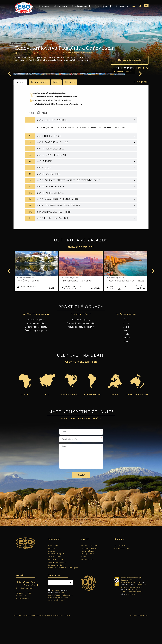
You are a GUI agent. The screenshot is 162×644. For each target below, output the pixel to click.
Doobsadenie (122, 6)
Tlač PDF (140, 108)
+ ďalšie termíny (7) (25, 315)
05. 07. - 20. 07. (116, 313)
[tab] (81, 146)
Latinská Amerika (92, 421)
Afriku (123, 620)
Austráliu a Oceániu (129, 611)
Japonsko (126, 349)
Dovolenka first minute (122, 574)
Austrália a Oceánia (137, 421)
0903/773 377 (31, 608)
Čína (126, 345)
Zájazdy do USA (87, 585)
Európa (115, 421)
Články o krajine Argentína (36, 356)
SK (146, 6)
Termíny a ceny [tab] (39, 108)
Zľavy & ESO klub (55, 583)
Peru (126, 356)
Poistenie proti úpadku (57, 580)
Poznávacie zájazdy (82, 6)
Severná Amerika (70, 421)
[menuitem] (23, 7)
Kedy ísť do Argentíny (36, 349)
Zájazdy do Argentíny (81, 345)
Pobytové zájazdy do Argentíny (81, 353)
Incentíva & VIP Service (57, 591)
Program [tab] (20, 108)
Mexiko (126, 353)
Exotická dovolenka (121, 571)
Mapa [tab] (56, 108)
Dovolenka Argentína (36, 345)
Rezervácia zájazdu (130, 60)
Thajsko (126, 360)
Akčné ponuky (61, 6)
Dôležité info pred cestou (36, 353)
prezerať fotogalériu (136, 97)
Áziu (142, 608)
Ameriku (124, 615)
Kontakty (52, 574)
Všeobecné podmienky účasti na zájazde (63, 594)
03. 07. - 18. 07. (27, 313)
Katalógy (52, 577)
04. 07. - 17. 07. (72, 313)
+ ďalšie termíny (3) (115, 315)
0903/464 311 (31, 611)
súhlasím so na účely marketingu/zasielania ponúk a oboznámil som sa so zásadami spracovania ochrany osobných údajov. (61, 621)
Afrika (25, 421)
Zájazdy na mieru (88, 580)
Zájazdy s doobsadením (57, 588)
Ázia (47, 421)
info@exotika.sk (27, 614)
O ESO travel (53, 571)
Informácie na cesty (56, 585)
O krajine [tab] (70, 108)
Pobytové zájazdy (103, 6)
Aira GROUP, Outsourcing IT (139, 641)
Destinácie (44, 6)
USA (126, 367)
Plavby (84, 583)
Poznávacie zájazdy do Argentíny (81, 349)
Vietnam (126, 363)
